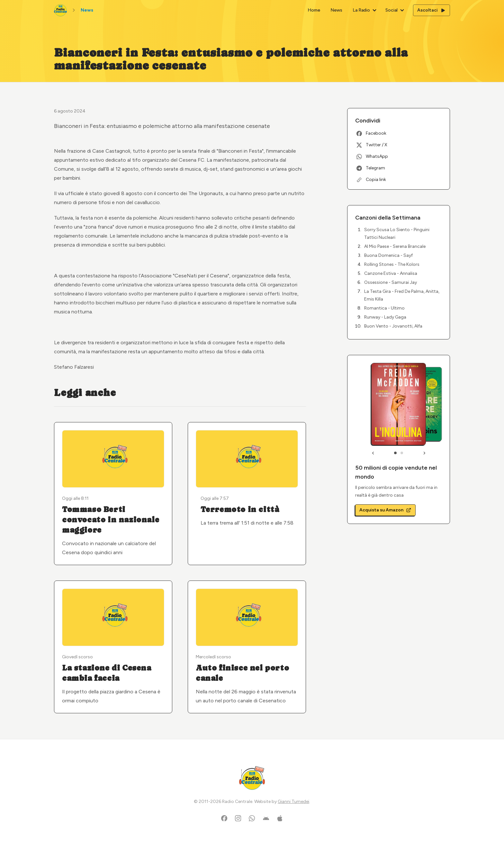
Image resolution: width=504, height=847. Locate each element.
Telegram (371, 168)
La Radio (361, 10)
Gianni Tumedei (293, 802)
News (336, 10)
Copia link (371, 180)
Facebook (371, 133)
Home (314, 10)
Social (392, 10)
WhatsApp (372, 156)
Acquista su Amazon (385, 510)
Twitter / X (372, 145)
